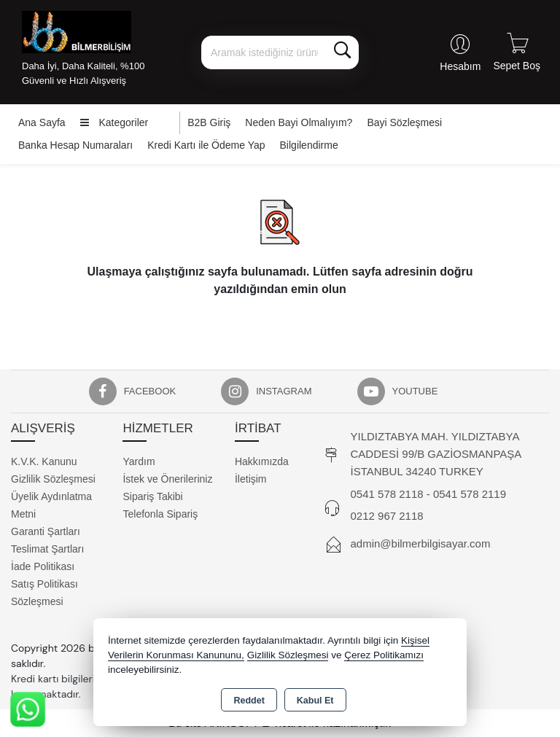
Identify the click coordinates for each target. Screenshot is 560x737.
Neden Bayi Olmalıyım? (299, 122)
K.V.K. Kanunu (44, 461)
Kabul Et (315, 701)
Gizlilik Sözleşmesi (53, 479)
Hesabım (460, 66)
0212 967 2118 (387, 516)
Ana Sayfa (42, 122)
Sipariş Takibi (152, 496)
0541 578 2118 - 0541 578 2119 (429, 494)
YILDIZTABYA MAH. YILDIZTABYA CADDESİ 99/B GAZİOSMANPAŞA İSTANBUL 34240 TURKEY (436, 454)
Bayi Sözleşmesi (404, 122)
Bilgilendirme (309, 145)
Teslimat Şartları (47, 549)
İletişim (251, 479)
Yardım (139, 461)
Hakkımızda (262, 461)
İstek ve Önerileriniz (167, 479)
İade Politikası (43, 566)
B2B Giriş (209, 122)
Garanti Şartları (46, 531)
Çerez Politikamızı (384, 655)
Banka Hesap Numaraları (75, 145)
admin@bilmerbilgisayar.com (421, 543)
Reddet (249, 701)
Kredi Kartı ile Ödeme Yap (206, 145)
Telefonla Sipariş (160, 514)
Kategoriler (114, 122)
